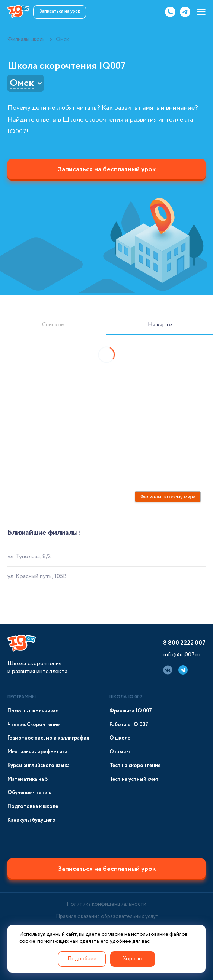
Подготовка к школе (33, 807)
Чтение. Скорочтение (34, 725)
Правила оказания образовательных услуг (107, 916)
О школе (120, 738)
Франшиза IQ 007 (131, 711)
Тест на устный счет (134, 780)
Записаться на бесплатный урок (107, 169)
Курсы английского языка (39, 766)
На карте (160, 325)
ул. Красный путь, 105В (37, 576)
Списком (53, 325)
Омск (22, 83)
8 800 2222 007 (184, 643)
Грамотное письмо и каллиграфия (48, 738)
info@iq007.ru (182, 655)
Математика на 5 (28, 780)
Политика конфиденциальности (106, 904)
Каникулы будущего (31, 820)
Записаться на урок (60, 11)
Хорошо (133, 959)
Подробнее (82, 959)
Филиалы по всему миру (168, 497)
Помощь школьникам (33, 711)
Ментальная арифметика (37, 752)
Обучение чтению (29, 793)
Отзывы (120, 752)
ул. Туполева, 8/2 (29, 557)
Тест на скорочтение (135, 766)
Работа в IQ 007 (129, 725)
